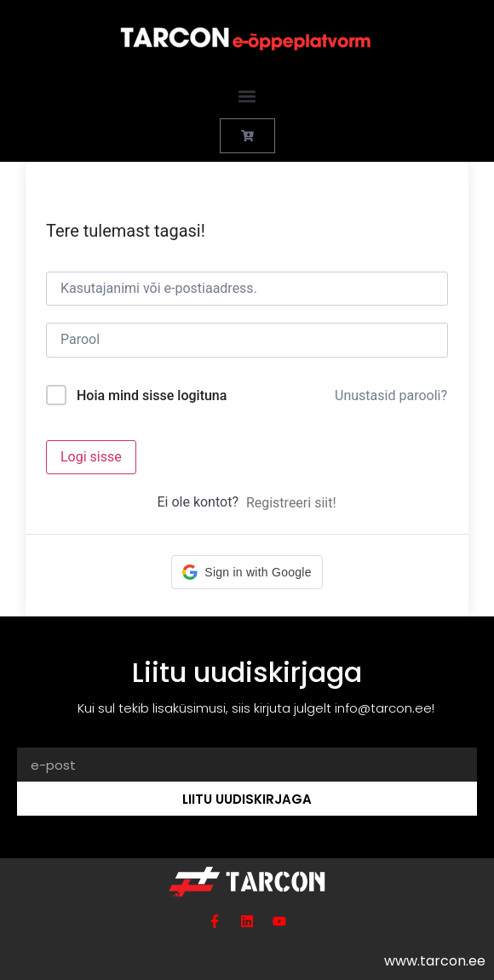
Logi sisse (91, 457)
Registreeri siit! (291, 503)
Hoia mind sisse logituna (152, 395)
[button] (247, 96)
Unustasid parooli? (391, 395)
